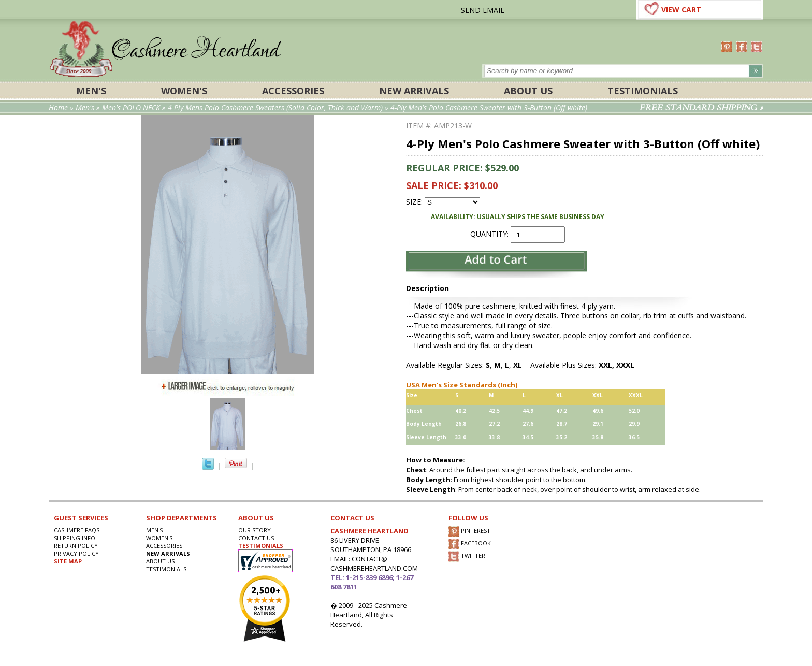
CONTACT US (256, 538)
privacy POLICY (76, 553)
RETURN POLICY (76, 546)
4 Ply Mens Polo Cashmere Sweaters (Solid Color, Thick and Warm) (275, 107)
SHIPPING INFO (75, 538)
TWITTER (467, 556)
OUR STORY (255, 530)
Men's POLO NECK (131, 107)
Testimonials (643, 91)
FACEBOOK (470, 544)
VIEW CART (681, 10)
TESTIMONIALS (261, 546)
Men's (91, 91)
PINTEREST (469, 532)
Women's (184, 91)
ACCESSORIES (293, 91)
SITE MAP (68, 561)
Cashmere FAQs (77, 530)
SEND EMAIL (483, 10)
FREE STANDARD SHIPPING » (701, 108)
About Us (528, 91)
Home (58, 107)
